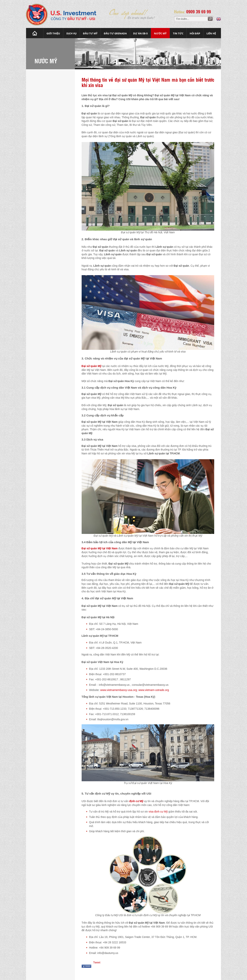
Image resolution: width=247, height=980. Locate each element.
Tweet (97, 962)
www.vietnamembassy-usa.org (119, 690)
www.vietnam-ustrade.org (154, 690)
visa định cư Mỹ (158, 812)
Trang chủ (35, 33)
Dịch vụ (71, 33)
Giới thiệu (53, 33)
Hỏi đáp (195, 33)
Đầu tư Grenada (115, 33)
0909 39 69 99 (199, 11)
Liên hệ (211, 33)
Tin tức (178, 33)
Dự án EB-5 (140, 33)
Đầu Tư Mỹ (90, 33)
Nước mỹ (160, 33)
